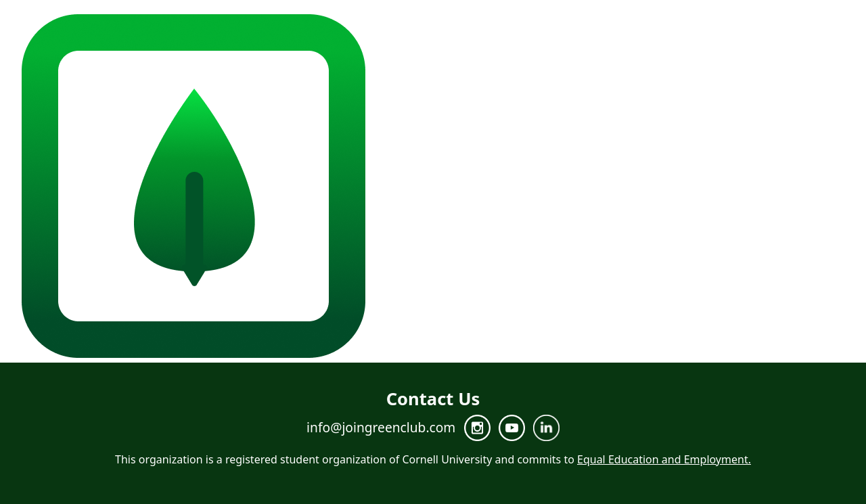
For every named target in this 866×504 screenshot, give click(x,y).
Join (802, 187)
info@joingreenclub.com (381, 427)
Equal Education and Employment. (664, 459)
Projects (759, 187)
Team (711, 187)
